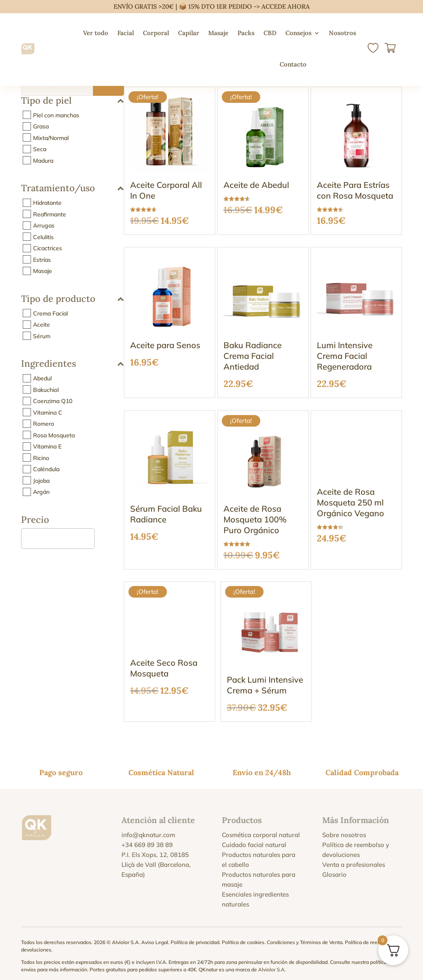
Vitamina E (47, 446)
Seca (40, 149)
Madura (43, 160)
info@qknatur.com (148, 829)
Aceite (42, 325)
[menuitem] (319, 64)
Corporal (156, 33)
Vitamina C (48, 412)
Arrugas (44, 225)
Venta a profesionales (354, 859)
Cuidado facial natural (254, 839)
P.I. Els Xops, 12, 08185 (155, 849)
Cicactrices (48, 248)
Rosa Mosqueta (54, 435)
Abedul (42, 378)
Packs (246, 33)
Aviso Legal (155, 936)
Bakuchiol (46, 389)
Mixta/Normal (51, 138)
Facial (126, 33)
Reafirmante (50, 214)
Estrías (42, 259)
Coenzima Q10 (53, 401)
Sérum (42, 336)
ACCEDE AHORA (286, 6)
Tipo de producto (72, 299)
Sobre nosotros (344, 829)
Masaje (218, 33)
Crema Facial (50, 313)
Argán (41, 492)
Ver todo (96, 33)
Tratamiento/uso (72, 189)
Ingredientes (72, 364)
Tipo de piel (72, 101)
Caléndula (46, 469)
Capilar (189, 33)
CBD (270, 33)
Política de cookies (243, 936)
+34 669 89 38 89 (147, 839)
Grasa (41, 126)
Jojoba (41, 480)
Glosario (334, 869)
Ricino (41, 458)
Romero (44, 424)
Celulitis (43, 237)
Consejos (298, 33)
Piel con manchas (56, 115)
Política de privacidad (195, 936)
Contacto (293, 64)
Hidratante (47, 203)
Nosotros (342, 33)
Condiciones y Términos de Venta (305, 936)
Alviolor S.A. (272, 964)
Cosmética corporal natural (261, 829)
